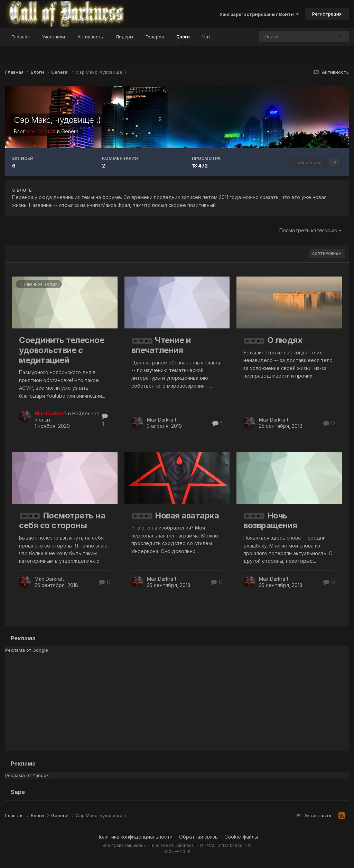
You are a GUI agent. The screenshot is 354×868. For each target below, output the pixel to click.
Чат (206, 37)
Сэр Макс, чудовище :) (57, 120)
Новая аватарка (187, 516)
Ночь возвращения (270, 521)
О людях (285, 340)
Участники (54, 37)
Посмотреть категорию (310, 230)
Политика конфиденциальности (134, 837)
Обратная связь (198, 837)
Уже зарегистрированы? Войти (259, 14)
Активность (90, 37)
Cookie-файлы (241, 837)
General (70, 131)
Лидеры (124, 37)
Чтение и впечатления (161, 345)
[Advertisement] (177, 702)
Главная (21, 37)
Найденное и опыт (39, 284)
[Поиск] (280, 37)
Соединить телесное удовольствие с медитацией (62, 350)
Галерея (155, 37)
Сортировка (327, 254)
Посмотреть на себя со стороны (62, 521)
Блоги (183, 40)
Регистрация (327, 14)
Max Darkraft (162, 420)
